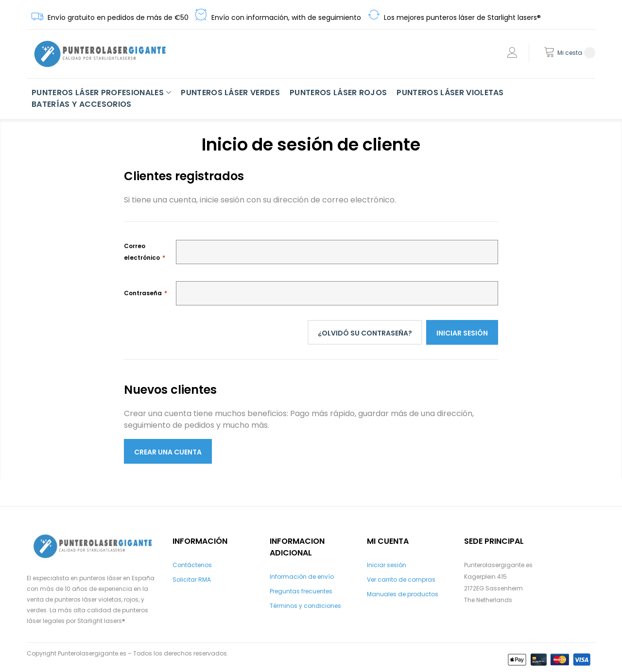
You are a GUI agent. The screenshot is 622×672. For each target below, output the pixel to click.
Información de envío (302, 577)
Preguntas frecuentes (301, 591)
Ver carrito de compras (401, 580)
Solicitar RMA (192, 580)
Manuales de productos (403, 594)
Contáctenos (192, 565)
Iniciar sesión (387, 565)
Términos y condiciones (305, 606)
